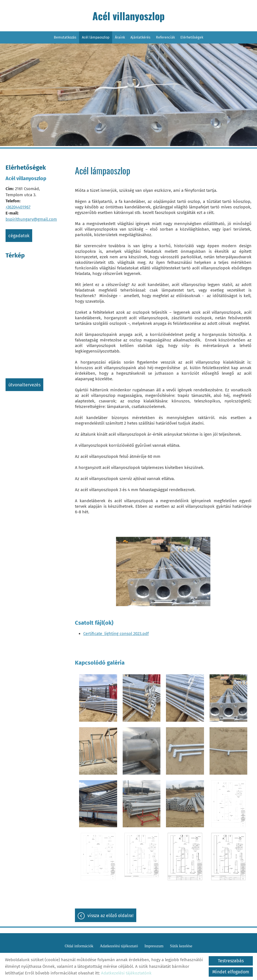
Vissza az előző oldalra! (110, 916)
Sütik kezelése (181, 946)
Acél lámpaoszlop (96, 37)
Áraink (120, 37)
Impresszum (154, 946)
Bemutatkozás (65, 37)
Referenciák (165, 37)
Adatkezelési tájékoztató (119, 946)
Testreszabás (231, 961)
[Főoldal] (128, 17)
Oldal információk (79, 946)
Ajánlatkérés (140, 37)
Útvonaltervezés (24, 385)
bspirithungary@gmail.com (31, 219)
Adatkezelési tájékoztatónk (126, 973)
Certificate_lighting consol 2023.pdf (116, 634)
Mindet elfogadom (231, 972)
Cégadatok (19, 236)
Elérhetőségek (192, 37)
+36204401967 (18, 207)
